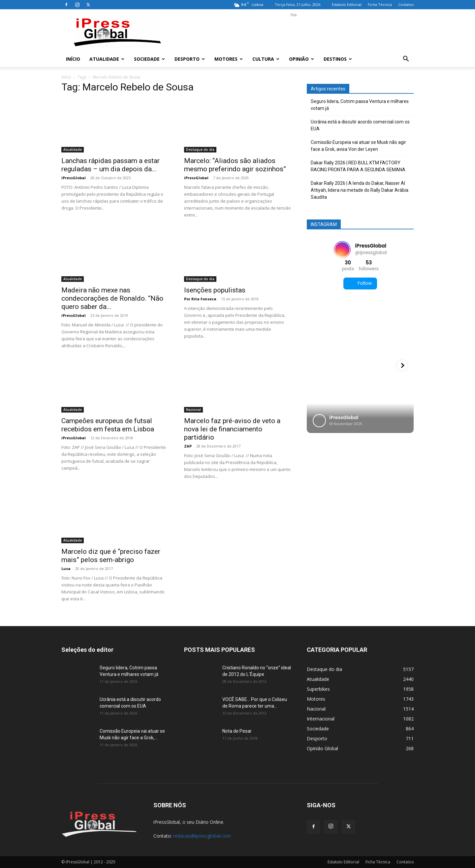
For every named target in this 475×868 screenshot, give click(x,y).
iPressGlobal (74, 178)
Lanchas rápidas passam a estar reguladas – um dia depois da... (111, 165)
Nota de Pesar (237, 731)
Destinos (338, 59)
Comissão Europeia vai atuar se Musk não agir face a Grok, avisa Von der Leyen (358, 146)
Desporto (190, 59)
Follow (360, 283)
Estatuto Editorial (347, 4)
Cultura (266, 59)
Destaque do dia (200, 150)
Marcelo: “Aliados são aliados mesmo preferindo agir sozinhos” (235, 165)
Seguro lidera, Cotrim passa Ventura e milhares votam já (360, 105)
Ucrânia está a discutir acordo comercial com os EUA (360, 125)
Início (73, 59)
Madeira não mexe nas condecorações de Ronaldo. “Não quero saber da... (112, 298)
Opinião (301, 59)
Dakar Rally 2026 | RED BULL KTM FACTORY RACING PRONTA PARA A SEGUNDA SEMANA (358, 166)
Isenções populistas (215, 290)
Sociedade (149, 59)
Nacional (193, 410)
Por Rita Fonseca (200, 299)
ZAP (188, 446)
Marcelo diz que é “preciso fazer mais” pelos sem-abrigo (111, 556)
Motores (229, 59)
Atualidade (107, 59)
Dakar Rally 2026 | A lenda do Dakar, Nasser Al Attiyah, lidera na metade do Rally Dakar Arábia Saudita (360, 190)
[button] (406, 60)
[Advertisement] (294, 33)
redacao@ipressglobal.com (202, 836)
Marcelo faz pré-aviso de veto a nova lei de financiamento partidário (232, 429)
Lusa (66, 568)
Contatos (406, 4)
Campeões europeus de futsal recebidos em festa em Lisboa (108, 425)
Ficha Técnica (380, 4)
